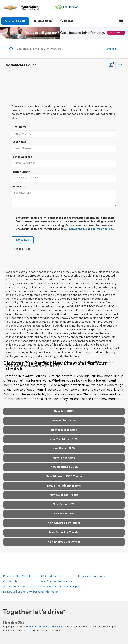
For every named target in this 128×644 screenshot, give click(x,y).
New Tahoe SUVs (64, 458)
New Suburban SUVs (64, 467)
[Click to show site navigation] (122, 21)
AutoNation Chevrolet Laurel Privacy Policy (30, 587)
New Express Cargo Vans (64, 542)
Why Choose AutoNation (56, 581)
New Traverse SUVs (64, 430)
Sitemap (43, 627)
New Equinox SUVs (64, 421)
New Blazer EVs (64, 514)
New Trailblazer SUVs (64, 439)
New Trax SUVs (64, 411)
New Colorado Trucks (64, 495)
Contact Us (10, 581)
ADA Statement (50, 576)
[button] (15, 21)
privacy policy (78, 229)
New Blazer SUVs (64, 449)
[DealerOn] (14, 623)
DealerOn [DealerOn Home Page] (31, 627)
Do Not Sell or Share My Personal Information (31, 592)
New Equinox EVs (64, 504)
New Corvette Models (64, 532)
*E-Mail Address (22, 157)
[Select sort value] (119, 66)
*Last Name (19, 142)
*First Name (19, 127)
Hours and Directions (92, 576)
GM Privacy (56, 627)
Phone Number (21, 172)
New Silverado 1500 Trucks (64, 476)
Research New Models (17, 576)
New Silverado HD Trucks (64, 486)
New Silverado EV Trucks (64, 523)
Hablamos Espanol (71, 587)
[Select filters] (111, 66)
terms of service (103, 229)
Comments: (19, 187)
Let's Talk (23, 240)
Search (111, 49)
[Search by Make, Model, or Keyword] (60, 49)
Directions (43, 21)
